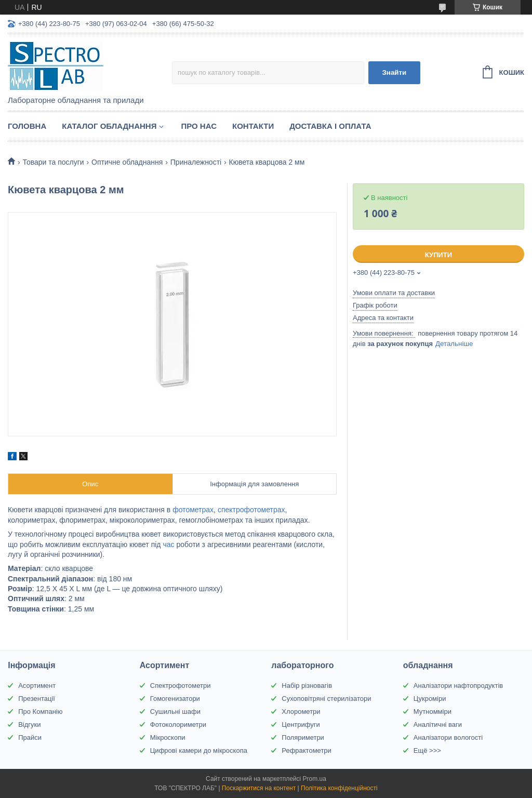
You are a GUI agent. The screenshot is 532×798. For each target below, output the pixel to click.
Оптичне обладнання (127, 162)
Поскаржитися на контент (259, 788)
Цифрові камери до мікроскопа (199, 750)
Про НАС (199, 126)
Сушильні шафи (175, 711)
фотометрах (193, 510)
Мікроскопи (168, 737)
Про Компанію (40, 711)
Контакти (253, 126)
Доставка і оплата (330, 126)
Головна (27, 126)
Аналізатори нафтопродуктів (458, 686)
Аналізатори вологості (448, 737)
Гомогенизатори (175, 699)
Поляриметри (303, 737)
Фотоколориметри (178, 724)
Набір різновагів (307, 686)
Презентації (37, 699)
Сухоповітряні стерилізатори (326, 699)
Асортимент (37, 686)
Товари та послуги (53, 162)
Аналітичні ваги (438, 724)
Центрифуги (301, 724)
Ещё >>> (427, 750)
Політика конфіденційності (339, 788)
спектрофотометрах (251, 510)
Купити (438, 255)
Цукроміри (430, 699)
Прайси (30, 737)
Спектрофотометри (181, 686)
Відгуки (29, 724)
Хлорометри (301, 711)
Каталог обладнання (109, 126)
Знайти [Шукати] (395, 72)
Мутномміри (433, 711)
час (168, 544)
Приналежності (196, 162)
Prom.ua (315, 779)
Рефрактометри (307, 750)
